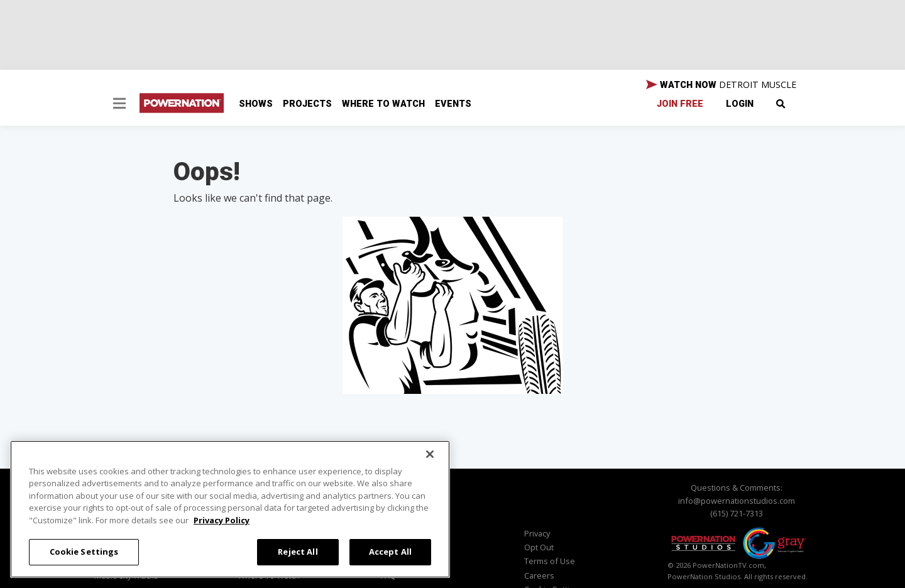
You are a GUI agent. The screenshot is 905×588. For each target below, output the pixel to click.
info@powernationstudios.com (737, 501)
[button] (119, 105)
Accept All (390, 552)
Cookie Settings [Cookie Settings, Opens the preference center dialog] (84, 552)
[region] (230, 509)
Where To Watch (383, 104)
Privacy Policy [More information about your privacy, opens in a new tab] (222, 520)
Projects (307, 104)
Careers (539, 575)
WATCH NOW (721, 85)
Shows (256, 104)
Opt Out (539, 547)
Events (453, 104)
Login (740, 104)
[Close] (430, 454)
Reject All (298, 552)
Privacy (537, 533)
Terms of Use (550, 561)
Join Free (680, 104)
